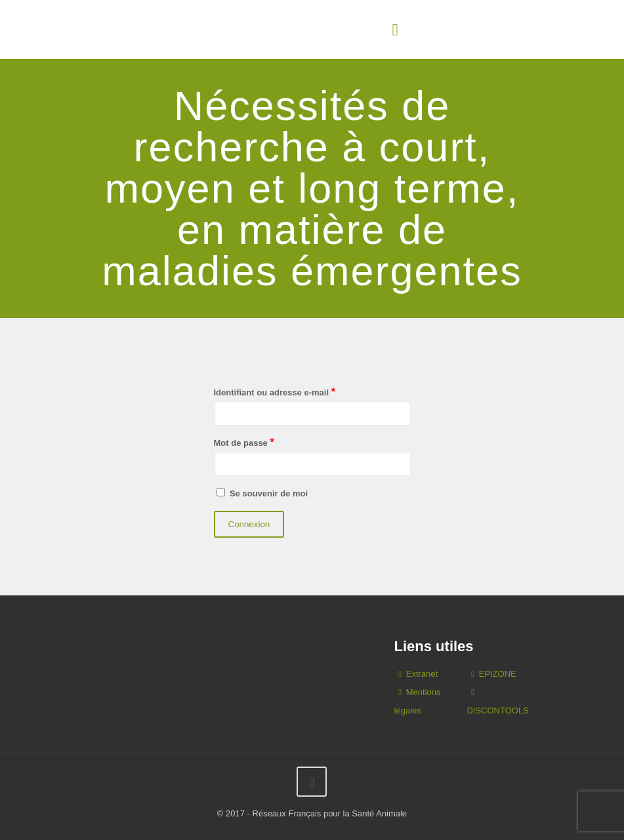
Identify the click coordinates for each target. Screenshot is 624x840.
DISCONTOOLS (497, 710)
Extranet (422, 674)
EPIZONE (498, 674)
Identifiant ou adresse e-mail (275, 392)
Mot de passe (244, 442)
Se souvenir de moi (261, 493)
